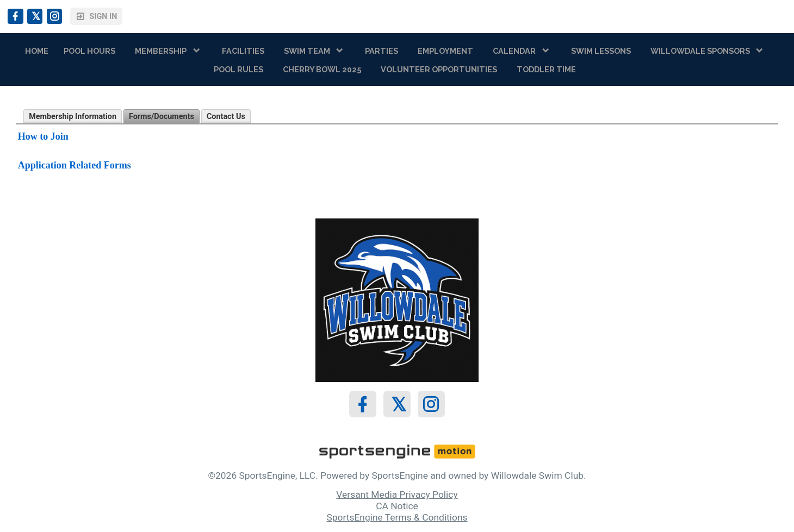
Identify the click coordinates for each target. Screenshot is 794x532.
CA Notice (397, 506)
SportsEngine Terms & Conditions (397, 517)
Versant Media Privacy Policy (397, 495)
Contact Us (226, 117)
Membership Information (73, 117)
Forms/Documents (162, 117)
